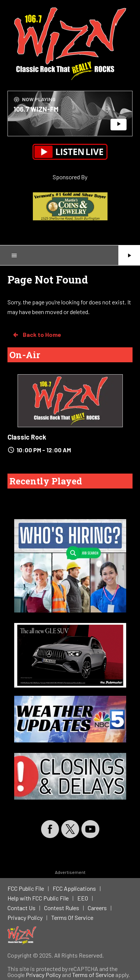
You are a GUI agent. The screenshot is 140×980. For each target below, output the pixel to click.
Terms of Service (93, 975)
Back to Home (37, 335)
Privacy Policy (43, 975)
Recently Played (46, 481)
